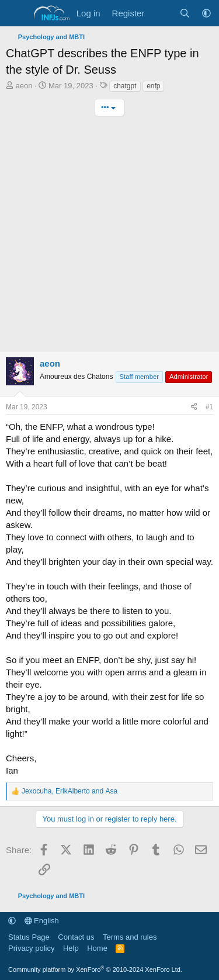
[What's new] (161, 13)
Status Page (29, 937)
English (42, 921)
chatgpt (125, 86)
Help (71, 948)
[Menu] (16, 13)
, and (69, 791)
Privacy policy (31, 948)
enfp (153, 86)
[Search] (185, 13)
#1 (209, 407)
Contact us (76, 937)
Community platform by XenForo (95, 969)
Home (97, 948)
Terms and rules (130, 937)
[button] (206, 13)
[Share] (194, 407)
